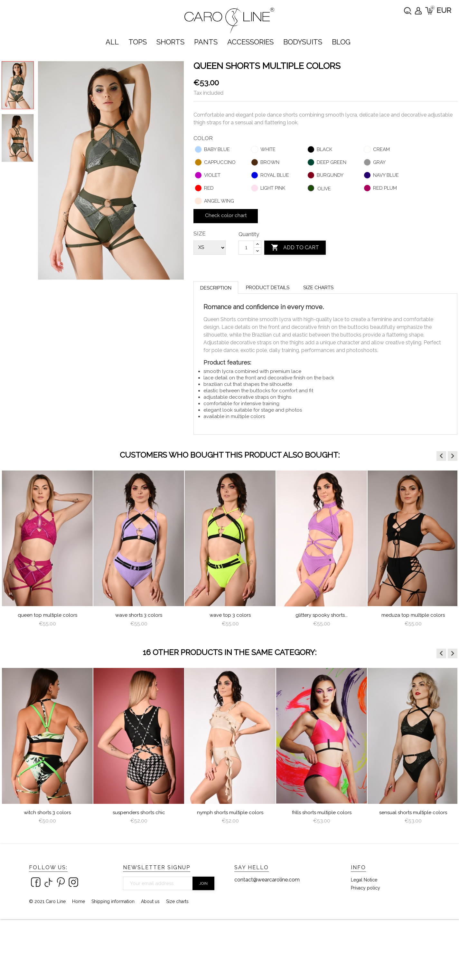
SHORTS (170, 42)
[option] (47, 551)
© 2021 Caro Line (47, 901)
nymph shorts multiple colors (230, 813)
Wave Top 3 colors (230, 615)
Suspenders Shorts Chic (139, 813)
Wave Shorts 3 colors (139, 615)
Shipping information (113, 901)
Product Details (268, 288)
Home (79, 901)
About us (150, 901)
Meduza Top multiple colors (413, 615)
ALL (112, 42)
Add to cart (295, 248)
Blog (341, 42)
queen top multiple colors (47, 615)
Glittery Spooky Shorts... (322, 615)
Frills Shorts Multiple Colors (322, 813)
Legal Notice (364, 880)
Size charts (318, 288)
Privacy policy (365, 888)
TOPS (138, 42)
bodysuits (303, 42)
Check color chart (226, 215)
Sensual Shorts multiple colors (413, 813)
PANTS (206, 42)
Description (216, 288)
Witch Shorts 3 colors (47, 813)
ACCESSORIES (250, 42)
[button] (441, 456)
